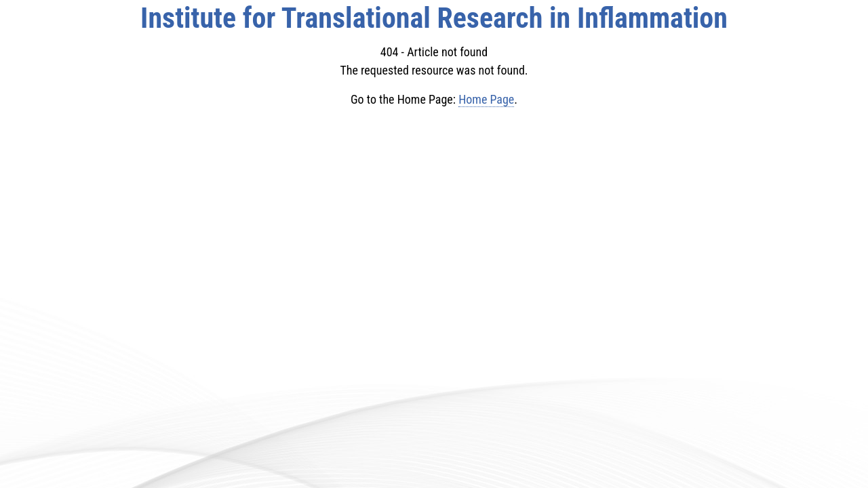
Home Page (486, 99)
